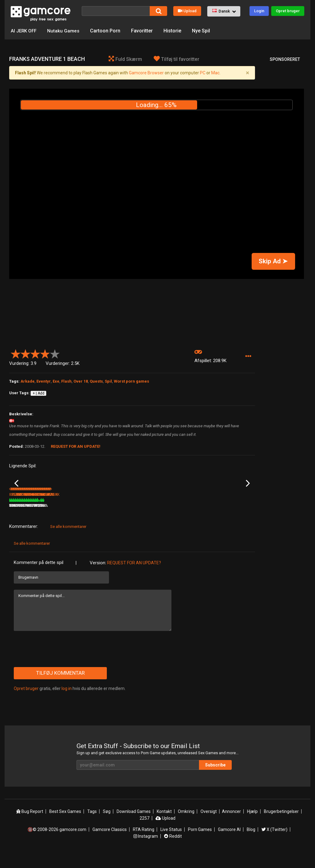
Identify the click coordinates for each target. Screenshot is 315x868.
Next (248, 491)
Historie (174, 31)
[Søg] (116, 11)
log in (67, 703)
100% (124, 520)
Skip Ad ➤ (273, 261)
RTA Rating (144, 844)
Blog (251, 844)
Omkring (186, 826)
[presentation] (60, 663)
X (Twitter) (274, 844)
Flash (66, 381)
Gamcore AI (229, 844)
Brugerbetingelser (281, 826)
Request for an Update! (76, 446)
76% (43, 520)
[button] (224, 11)
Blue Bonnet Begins (191, 512)
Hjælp (252, 826)
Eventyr (44, 381)
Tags (92, 826)
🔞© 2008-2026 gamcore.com (57, 844)
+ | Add (39, 393)
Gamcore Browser (146, 73)
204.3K (142, 520)
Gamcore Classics (110, 844)
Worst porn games (131, 381)
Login (259, 11)
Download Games (134, 826)
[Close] (248, 73)
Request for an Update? (134, 577)
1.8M (99, 520)
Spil (108, 381)
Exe (56, 381)
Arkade (28, 381)
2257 (144, 833)
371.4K (183, 520)
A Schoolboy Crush (66, 512)
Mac (215, 73)
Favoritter (144, 31)
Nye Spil (203, 31)
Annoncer (231, 826)
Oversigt (209, 826)
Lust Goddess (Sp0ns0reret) (104, 512)
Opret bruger (288, 11)
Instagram (146, 851)
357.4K (60, 520)
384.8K (225, 520)
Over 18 (81, 381)
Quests (96, 381)
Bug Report (30, 826)
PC (203, 73)
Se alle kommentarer (68, 541)
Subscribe (215, 779)
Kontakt (164, 826)
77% (84, 520)
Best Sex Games (65, 826)
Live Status (171, 844)
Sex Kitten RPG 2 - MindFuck (230, 512)
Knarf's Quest (144, 512)
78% (166, 520)
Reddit (173, 851)
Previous (16, 491)
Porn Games (200, 844)
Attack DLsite (21, 512)
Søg (107, 826)
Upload (187, 11)
